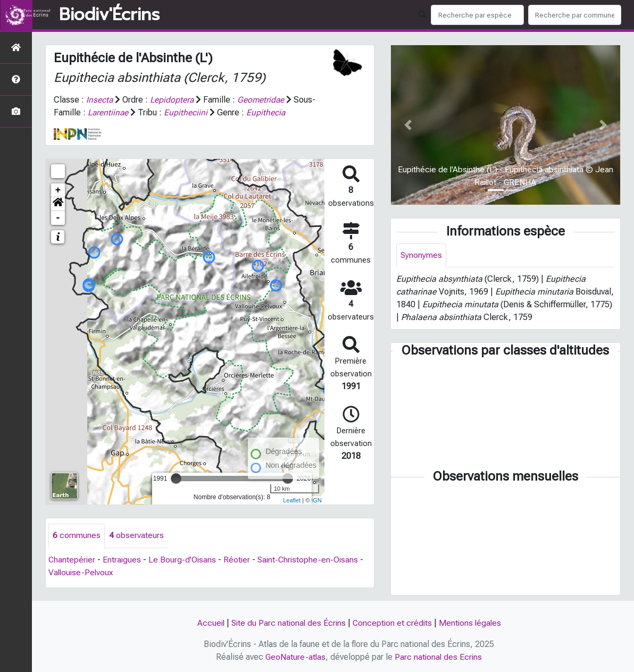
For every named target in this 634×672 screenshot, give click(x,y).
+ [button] (58, 190)
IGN (316, 500)
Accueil (208, 623)
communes (77, 536)
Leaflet (292, 500)
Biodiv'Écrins (109, 15)
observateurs (136, 536)
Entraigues (123, 560)
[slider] (176, 478)
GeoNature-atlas (295, 657)
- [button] (58, 218)
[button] (58, 204)
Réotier (239, 560)
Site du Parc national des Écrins (287, 623)
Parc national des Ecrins (439, 657)
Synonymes (422, 255)
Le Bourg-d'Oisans (184, 560)
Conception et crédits (393, 623)
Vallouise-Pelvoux (82, 572)
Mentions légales (472, 623)
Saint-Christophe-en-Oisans (312, 560)
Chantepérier (72, 560)
